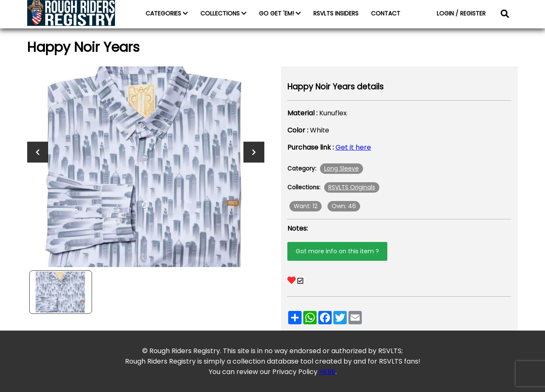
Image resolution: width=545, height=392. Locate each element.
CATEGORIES (167, 13)
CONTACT (386, 13)
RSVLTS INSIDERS (336, 13)
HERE (327, 372)
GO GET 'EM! (280, 13)
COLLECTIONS (223, 13)
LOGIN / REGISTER (461, 13)
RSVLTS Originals (352, 187)
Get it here (353, 147)
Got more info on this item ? (337, 251)
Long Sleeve (342, 168)
